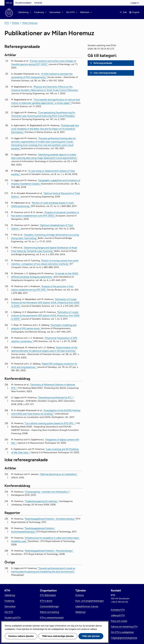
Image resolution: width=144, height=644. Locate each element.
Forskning (9, 601)
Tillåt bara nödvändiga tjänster (58, 636)
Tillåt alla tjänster (91, 636)
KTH (7, 23)
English (136, 12)
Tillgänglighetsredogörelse (124, 638)
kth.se (9, 3)
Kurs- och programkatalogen (90, 601)
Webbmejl (80, 612)
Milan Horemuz (30, 23)
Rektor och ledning (49, 612)
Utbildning (10, 595)
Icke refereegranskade (105, 73)
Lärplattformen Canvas (87, 606)
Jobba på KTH (118, 615)
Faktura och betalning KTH (124, 627)
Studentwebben (23, 3)
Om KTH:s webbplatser (122, 632)
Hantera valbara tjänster (21, 636)
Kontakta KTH (118, 610)
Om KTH (9, 612)
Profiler (16, 23)
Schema (80, 595)
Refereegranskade (103, 63)
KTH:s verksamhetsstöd (52, 618)
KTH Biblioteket (48, 595)
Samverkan (10, 606)
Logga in (135, 3)
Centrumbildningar (49, 606)
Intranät (38, 3)
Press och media (119, 621)
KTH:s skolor (46, 601)
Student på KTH (13, 618)
